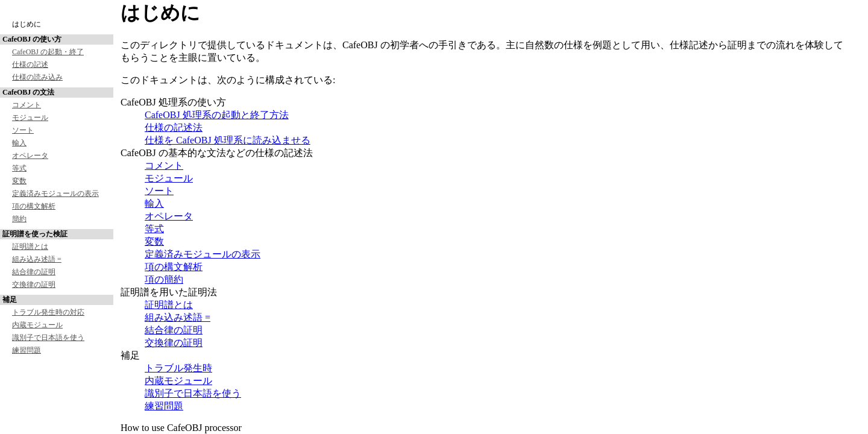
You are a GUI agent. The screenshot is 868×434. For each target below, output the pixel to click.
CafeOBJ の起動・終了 (48, 52)
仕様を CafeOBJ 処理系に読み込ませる (228, 140)
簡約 (19, 219)
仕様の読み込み (37, 77)
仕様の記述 (30, 64)
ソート (23, 130)
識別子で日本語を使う (48, 338)
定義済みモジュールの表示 (55, 193)
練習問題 (27, 350)
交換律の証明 (34, 285)
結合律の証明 (34, 272)
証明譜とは (30, 247)
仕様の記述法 (174, 127)
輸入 (19, 143)
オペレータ (30, 156)
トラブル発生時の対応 (48, 312)
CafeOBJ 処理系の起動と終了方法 (217, 115)
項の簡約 (164, 279)
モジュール (30, 118)
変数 (19, 181)
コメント (27, 105)
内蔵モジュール (37, 325)
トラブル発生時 (178, 368)
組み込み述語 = (37, 259)
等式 (19, 168)
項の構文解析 (34, 206)
